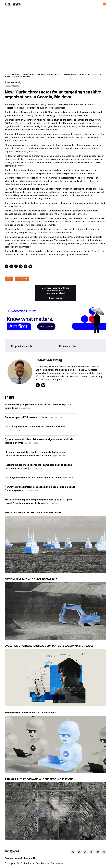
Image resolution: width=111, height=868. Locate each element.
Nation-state (22, 278)
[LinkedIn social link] (79, 852)
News (9, 278)
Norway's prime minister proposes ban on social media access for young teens (40, 490)
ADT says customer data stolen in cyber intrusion (40, 479)
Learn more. (55, 298)
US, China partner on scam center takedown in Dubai (35, 429)
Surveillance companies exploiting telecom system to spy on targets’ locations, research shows (39, 502)
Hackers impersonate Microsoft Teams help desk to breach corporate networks (38, 468)
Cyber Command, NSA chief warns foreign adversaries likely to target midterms (40, 442)
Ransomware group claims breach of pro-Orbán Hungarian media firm (38, 407)
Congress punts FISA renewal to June (34, 418)
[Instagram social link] (85, 852)
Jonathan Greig (13, 82)
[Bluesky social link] (98, 852)
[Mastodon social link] (91, 852)
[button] (104, 4)
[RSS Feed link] (104, 852)
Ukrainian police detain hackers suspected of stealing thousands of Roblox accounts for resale (35, 455)
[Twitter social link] (73, 852)
